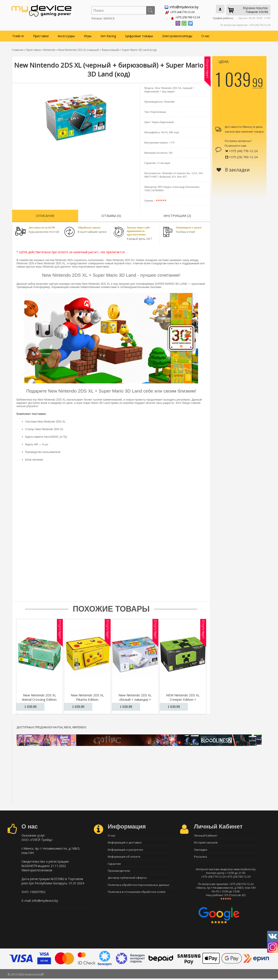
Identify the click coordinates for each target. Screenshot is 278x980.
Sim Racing (108, 35)
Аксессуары (66, 35)
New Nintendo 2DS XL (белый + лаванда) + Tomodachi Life (135, 699)
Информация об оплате (124, 857)
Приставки (41, 35)
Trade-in (18, 35)
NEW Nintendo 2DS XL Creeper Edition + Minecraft (183, 699)
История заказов (206, 842)
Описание (45, 215)
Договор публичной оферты (127, 880)
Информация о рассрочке (125, 850)
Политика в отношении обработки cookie (137, 895)
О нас (205, 35)
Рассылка (200, 857)
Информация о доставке (125, 842)
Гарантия (114, 865)
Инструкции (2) (177, 215)
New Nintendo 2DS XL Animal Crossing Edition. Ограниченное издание (40, 699)
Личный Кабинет (206, 835)
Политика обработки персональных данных (139, 888)
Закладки (201, 850)
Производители (119, 873)
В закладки (233, 169)
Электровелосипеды (177, 35)
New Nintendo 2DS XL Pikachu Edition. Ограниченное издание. (87, 699)
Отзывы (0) (111, 215)
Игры (88, 35)
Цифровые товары (139, 35)
